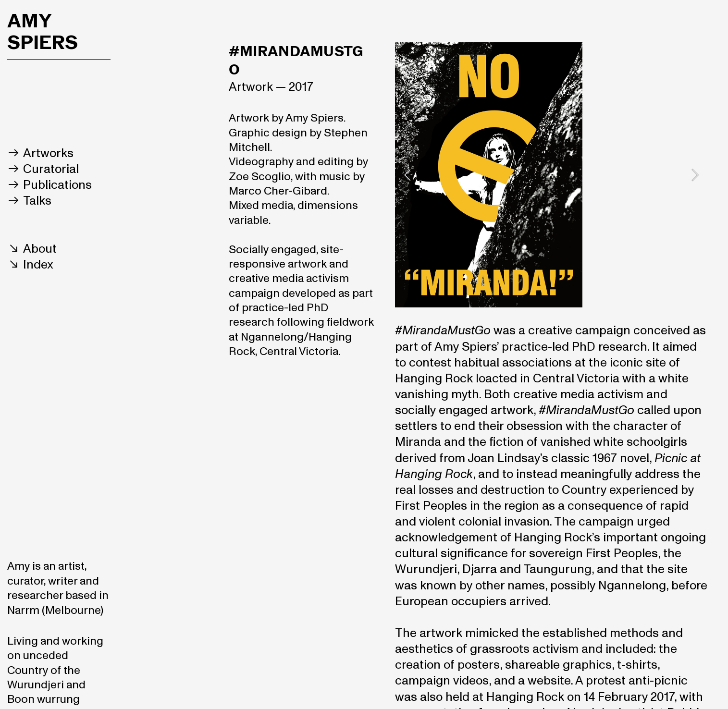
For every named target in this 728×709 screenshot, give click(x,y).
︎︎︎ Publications (49, 185)
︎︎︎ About (32, 249)
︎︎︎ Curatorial (43, 169)
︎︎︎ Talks (29, 201)
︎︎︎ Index (30, 265)
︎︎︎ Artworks (40, 153)
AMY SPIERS (43, 31)
